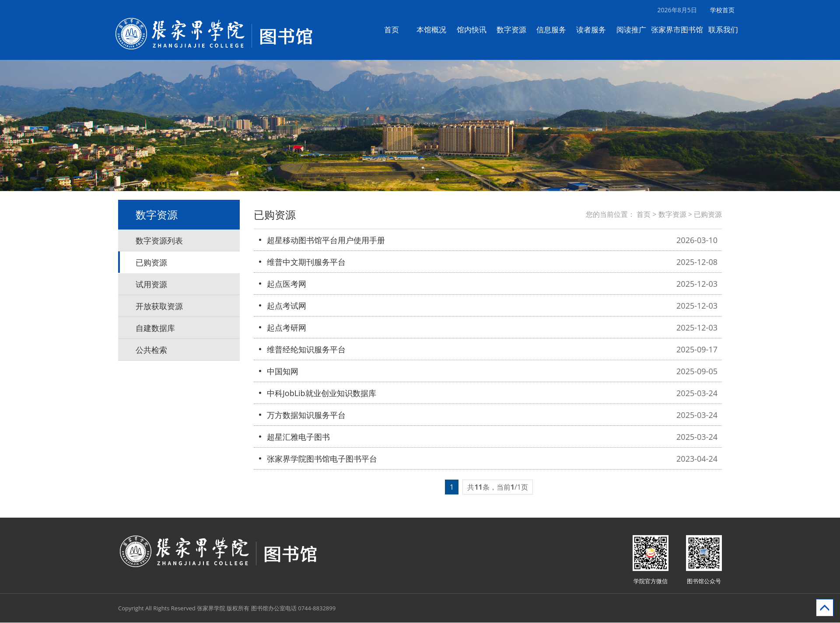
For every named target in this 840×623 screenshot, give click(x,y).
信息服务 (556, 30)
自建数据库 (155, 328)
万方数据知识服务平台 (306, 415)
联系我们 (728, 30)
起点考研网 (287, 328)
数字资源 (516, 30)
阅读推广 (636, 30)
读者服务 (596, 30)
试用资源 (151, 285)
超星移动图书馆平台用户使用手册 (326, 240)
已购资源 (151, 263)
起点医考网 (287, 284)
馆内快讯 (476, 30)
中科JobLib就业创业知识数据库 (322, 393)
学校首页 (727, 10)
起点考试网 (287, 306)
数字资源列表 (159, 241)
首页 (396, 30)
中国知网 (283, 372)
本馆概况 (436, 30)
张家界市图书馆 (682, 30)
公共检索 (151, 350)
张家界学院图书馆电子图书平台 (322, 459)
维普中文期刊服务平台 (306, 262)
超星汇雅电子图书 (298, 437)
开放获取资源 (159, 306)
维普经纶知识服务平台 (306, 350)
